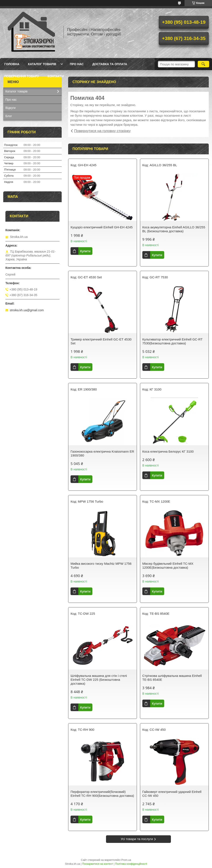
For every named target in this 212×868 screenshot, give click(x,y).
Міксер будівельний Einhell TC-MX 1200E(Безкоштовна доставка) (168, 565)
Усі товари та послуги (137, 839)
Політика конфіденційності (131, 864)
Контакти (56, 76)
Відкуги (10, 108)
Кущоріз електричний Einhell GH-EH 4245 (102, 227)
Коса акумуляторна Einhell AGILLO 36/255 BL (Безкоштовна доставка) (174, 229)
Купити (85, 251)
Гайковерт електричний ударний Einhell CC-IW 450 (172, 794)
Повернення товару (22, 76)
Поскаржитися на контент (98, 864)
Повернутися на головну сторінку (102, 131)
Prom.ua (126, 860)
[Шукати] (203, 64)
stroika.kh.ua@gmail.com (27, 310)
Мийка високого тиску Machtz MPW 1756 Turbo (101, 565)
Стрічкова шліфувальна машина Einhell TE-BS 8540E (172, 678)
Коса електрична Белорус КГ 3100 (168, 451)
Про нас (77, 64)
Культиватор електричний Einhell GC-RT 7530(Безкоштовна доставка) (172, 341)
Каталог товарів (42, 64)
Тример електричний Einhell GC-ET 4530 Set (101, 341)
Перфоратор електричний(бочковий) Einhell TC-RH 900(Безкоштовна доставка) (102, 794)
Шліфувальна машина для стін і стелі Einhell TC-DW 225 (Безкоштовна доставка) (99, 680)
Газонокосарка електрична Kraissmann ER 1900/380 (102, 453)
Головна (12, 64)
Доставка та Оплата (110, 64)
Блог (9, 116)
